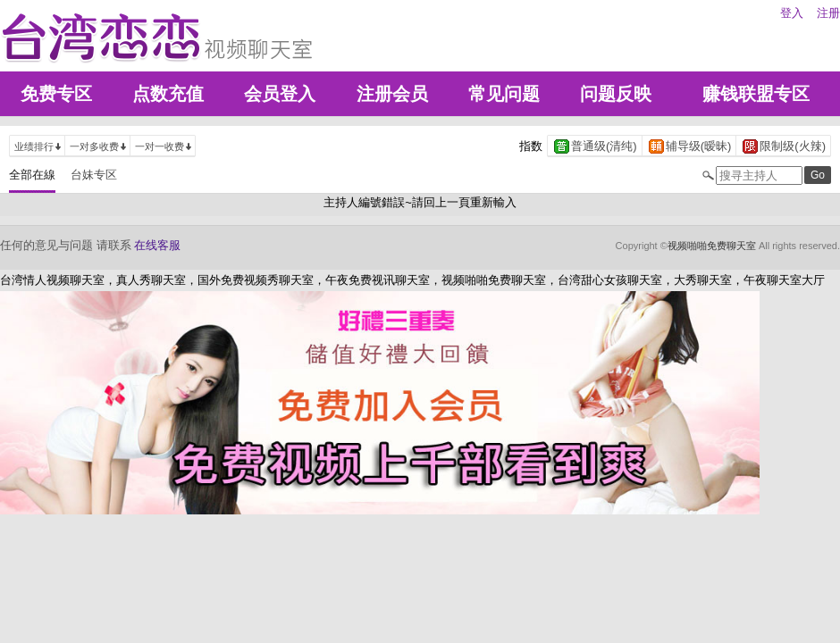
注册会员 (392, 94)
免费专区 (56, 94)
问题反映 (616, 94)
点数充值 (168, 94)
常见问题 (504, 94)
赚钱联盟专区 (756, 94)
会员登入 (280, 94)
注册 (828, 13)
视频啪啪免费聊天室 (712, 246)
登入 (792, 13)
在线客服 (157, 245)
